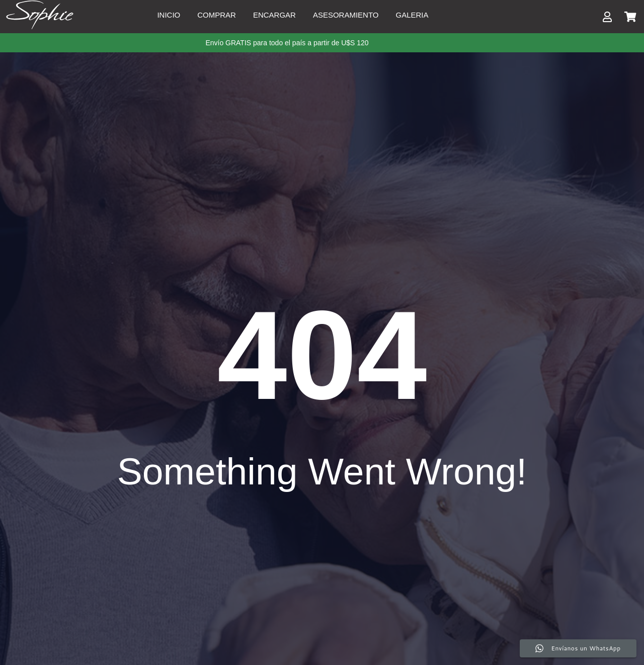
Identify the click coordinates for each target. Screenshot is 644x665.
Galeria (412, 15)
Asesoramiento (346, 15)
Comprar (217, 15)
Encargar (274, 15)
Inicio (169, 15)
